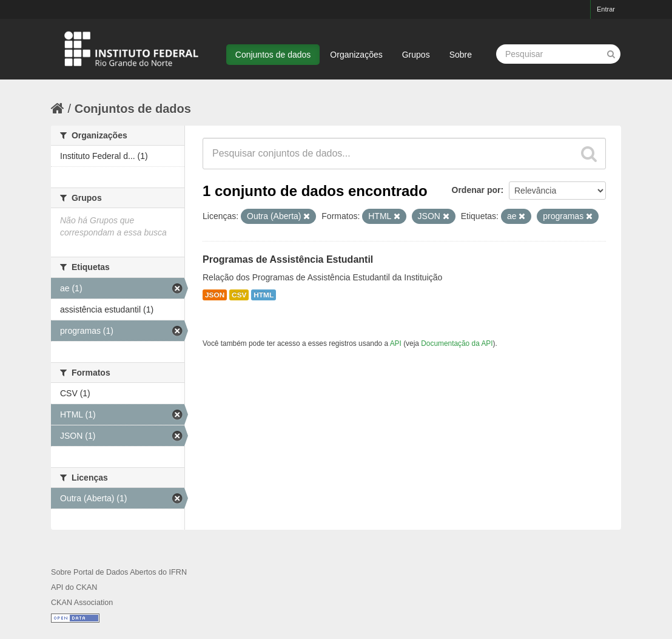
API (396, 343)
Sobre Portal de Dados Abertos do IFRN (119, 572)
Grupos (416, 55)
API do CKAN (74, 587)
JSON (215, 295)
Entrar (606, 9)
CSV (239, 295)
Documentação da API (457, 343)
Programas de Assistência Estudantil (288, 259)
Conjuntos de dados (273, 55)
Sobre (461, 55)
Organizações (356, 55)
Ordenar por (476, 190)
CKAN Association (82, 603)
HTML (264, 295)
